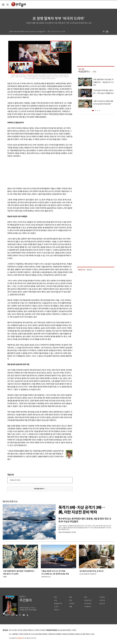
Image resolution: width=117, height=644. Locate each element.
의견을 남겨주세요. (15, 480)
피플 (70, 607)
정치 (55, 597)
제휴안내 (31, 630)
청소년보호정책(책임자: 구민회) (67, 630)
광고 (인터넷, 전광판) (21, 630)
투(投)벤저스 (84, 72)
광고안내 (102, 604)
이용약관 (43, 630)
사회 (55, 600)
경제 (70, 597)
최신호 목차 (88, 600)
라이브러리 (88, 604)
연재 (86, 597)
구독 (94, 72)
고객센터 (37, 630)
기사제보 (102, 597)
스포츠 (56, 607)
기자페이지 (88, 607)
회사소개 (11, 630)
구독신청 (102, 600)
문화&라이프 (58, 604)
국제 (70, 600)
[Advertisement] (35, 172)
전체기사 (57, 610)
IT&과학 (72, 604)
